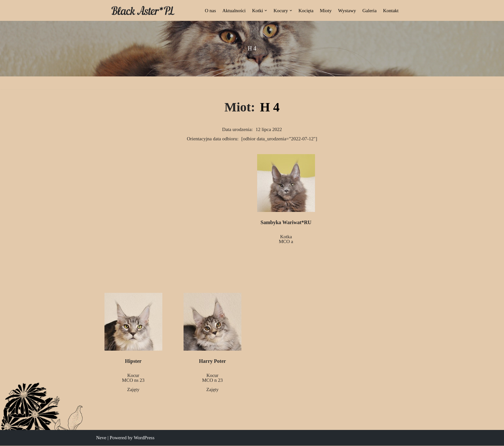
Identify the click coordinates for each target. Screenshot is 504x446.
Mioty (326, 11)
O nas (210, 11)
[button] (266, 11)
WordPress (144, 438)
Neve (101, 438)
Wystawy (347, 11)
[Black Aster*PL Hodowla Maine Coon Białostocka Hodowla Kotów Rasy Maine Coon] (143, 10)
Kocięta (306, 11)
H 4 (270, 107)
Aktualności (234, 11)
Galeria (370, 11)
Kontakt (391, 11)
